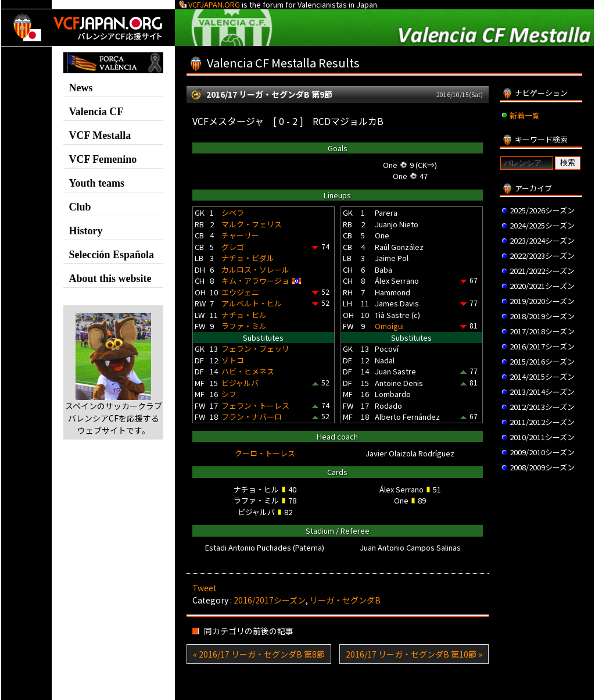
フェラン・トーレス (255, 406)
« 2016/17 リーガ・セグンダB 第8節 (259, 654)
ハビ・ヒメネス (248, 371)
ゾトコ (233, 360)
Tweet (205, 588)
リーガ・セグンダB (345, 600)
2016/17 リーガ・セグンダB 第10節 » (414, 654)
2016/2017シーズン (270, 600)
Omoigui (389, 326)
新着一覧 (525, 115)
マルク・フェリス (252, 224)
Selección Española (111, 255)
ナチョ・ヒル (244, 315)
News (80, 88)
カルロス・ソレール (255, 269)
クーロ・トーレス (265, 453)
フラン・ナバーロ (252, 417)
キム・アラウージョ (255, 281)
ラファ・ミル (244, 326)
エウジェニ (240, 292)
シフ (229, 394)
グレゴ (233, 247)
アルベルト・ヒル (252, 303)
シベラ (233, 212)
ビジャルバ (240, 383)
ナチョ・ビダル (248, 258)
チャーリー (240, 235)
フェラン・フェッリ (255, 349)
